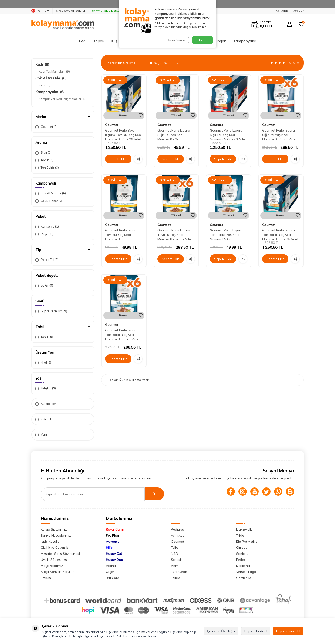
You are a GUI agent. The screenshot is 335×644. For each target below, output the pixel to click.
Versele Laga (246, 572)
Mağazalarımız (52, 566)
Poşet (44, 234)
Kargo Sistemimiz (54, 529)
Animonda (179, 566)
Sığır (44, 153)
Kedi (83, 41)
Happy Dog (114, 560)
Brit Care (112, 578)
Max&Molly (244, 529)
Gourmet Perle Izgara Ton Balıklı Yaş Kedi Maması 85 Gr (226, 235)
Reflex (241, 560)
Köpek (99, 41)
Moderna (243, 566)
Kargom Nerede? (290, 11)
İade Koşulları (51, 542)
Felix (174, 548)
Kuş (114, 41)
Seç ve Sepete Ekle (165, 63)
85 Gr (44, 286)
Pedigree (178, 529)
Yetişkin (46, 388)
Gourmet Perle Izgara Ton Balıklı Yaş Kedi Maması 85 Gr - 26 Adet (280, 235)
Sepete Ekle (118, 159)
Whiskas (178, 535)
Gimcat (241, 548)
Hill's (109, 548)
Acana (111, 566)
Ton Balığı (47, 168)
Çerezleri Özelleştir (221, 631)
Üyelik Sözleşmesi (54, 560)
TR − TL (40, 11)
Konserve (47, 226)
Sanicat (242, 554)
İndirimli (44, 419)
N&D (174, 554)
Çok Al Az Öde (51, 78)
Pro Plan (112, 535)
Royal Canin (115, 529)
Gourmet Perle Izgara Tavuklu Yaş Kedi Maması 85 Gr (121, 235)
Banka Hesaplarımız (56, 535)
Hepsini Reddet (256, 631)
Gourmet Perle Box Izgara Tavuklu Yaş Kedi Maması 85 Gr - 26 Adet (123, 135)
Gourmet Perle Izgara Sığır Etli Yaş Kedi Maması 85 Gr (174, 135)
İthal (43, 363)
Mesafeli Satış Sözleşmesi (60, 554)
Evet (202, 40)
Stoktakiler (46, 404)
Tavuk (44, 160)
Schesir (176, 560)
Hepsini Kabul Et (288, 631)
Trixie (240, 535)
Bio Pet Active (247, 542)
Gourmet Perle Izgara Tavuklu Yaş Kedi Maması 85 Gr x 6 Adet (175, 235)
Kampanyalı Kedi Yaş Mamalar (63, 99)
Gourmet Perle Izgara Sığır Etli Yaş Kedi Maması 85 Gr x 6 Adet (279, 135)
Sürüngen (218, 41)
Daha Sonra (175, 40)
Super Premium (51, 311)
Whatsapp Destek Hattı (110, 11)
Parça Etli (47, 260)
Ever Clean (179, 572)
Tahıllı (44, 337)
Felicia (176, 578)
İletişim (46, 578)
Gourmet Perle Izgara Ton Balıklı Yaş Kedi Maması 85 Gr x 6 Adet (122, 335)
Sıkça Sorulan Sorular (71, 11)
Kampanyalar (245, 41)
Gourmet (46, 127)
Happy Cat (114, 554)
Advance (113, 542)
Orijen (110, 572)
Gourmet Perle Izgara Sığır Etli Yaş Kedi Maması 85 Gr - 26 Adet (228, 135)
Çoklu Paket (49, 201)
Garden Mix (245, 578)
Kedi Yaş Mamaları (54, 71)
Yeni (41, 434)
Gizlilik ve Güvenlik (54, 548)
